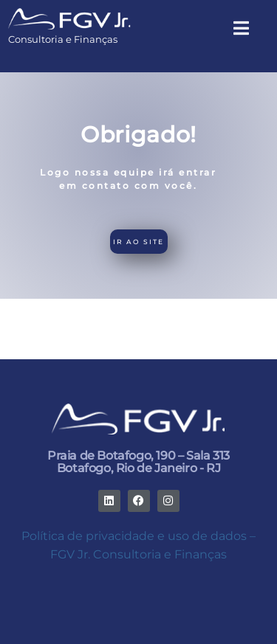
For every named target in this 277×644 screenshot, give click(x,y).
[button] (241, 29)
